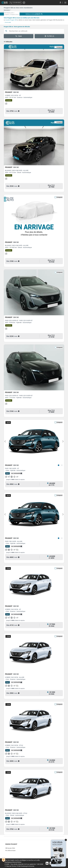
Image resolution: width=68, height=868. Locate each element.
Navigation (7, 10)
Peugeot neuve (14, 14)
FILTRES (49, 36)
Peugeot (7, 14)
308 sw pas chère (10, 848)
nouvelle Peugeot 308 (11, 20)
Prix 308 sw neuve (10, 851)
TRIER (19, 36)
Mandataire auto (9, 13)
